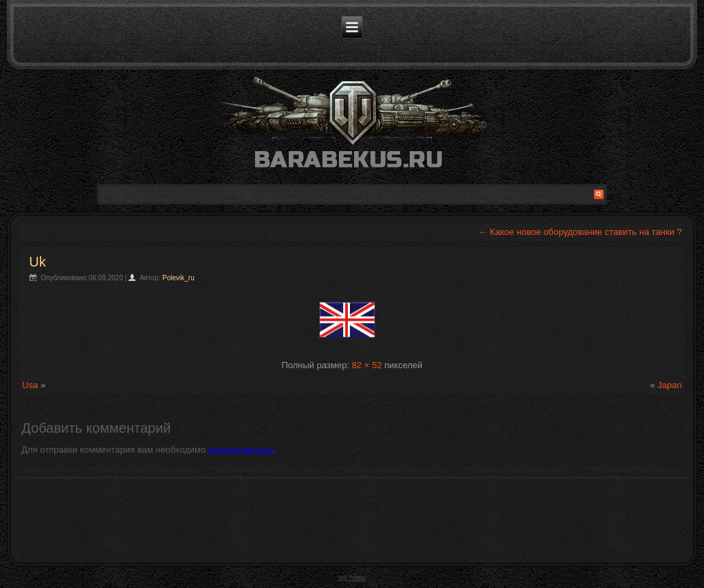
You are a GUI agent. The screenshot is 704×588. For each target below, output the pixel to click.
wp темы (352, 577)
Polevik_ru (178, 278)
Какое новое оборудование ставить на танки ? (580, 232)
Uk (37, 262)
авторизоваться (241, 450)
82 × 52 (367, 365)
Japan (669, 385)
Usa (30, 385)
